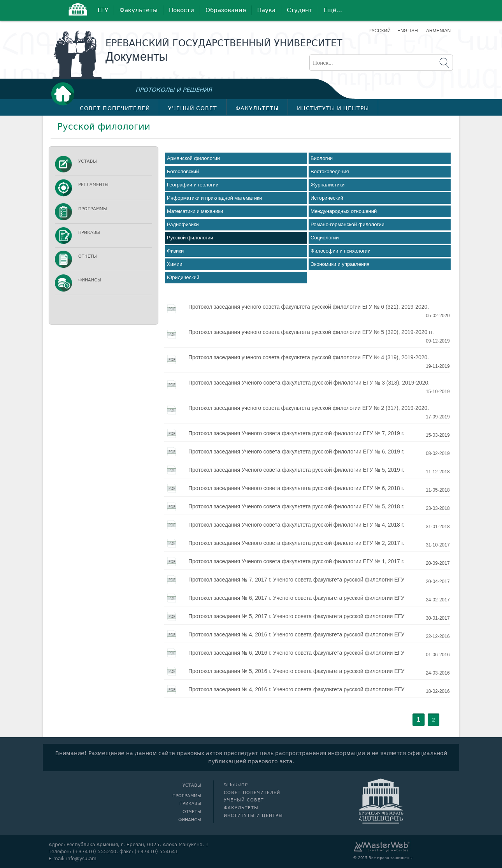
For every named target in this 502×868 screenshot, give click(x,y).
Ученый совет (193, 108)
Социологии (325, 238)
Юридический (183, 277)
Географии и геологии (193, 185)
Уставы (88, 161)
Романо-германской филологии (348, 224)
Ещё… (333, 10)
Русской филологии (190, 238)
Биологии (322, 158)
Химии (175, 264)
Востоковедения (330, 171)
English (408, 31)
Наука (266, 10)
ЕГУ (103, 10)
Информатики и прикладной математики (214, 198)
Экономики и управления (340, 264)
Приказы (89, 233)
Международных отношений (344, 211)
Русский (380, 31)
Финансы (90, 280)
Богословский (183, 171)
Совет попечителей (115, 108)
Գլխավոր (65, 94)
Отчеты (88, 256)
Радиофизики (183, 224)
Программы (93, 209)
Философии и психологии (341, 251)
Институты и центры (333, 108)
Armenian (438, 31)
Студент (300, 10)
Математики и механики (195, 211)
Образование (226, 10)
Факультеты (139, 10)
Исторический (327, 198)
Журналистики (327, 185)
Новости (182, 10)
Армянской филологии (193, 158)
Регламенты (93, 185)
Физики (175, 251)
